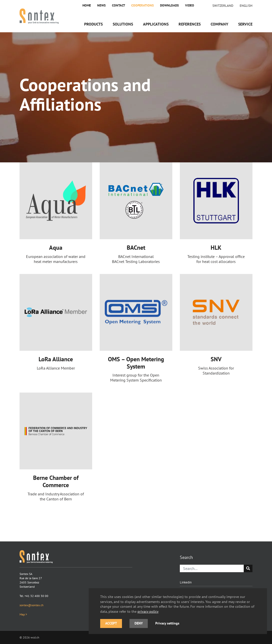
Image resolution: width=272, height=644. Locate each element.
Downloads (169, 5)
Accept (111, 623)
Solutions (123, 24)
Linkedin (186, 582)
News (101, 5)
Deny (139, 623)
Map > (23, 614)
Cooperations (143, 5)
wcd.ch (35, 637)
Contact (118, 5)
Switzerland (223, 6)
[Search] (212, 568)
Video (190, 5)
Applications (156, 24)
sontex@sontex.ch (32, 605)
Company (219, 24)
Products (93, 24)
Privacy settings (167, 623)
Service (245, 24)
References (190, 24)
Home (87, 5)
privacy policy (148, 611)
